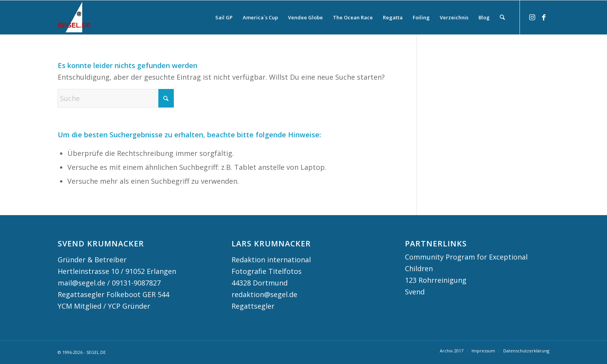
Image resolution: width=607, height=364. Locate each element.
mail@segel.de (81, 283)
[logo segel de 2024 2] (74, 17)
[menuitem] (224, 17)
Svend (415, 292)
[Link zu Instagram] (532, 17)
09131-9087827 (136, 283)
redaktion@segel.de (264, 294)
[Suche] (502, 17)
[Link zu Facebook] (544, 17)
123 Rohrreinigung (436, 280)
